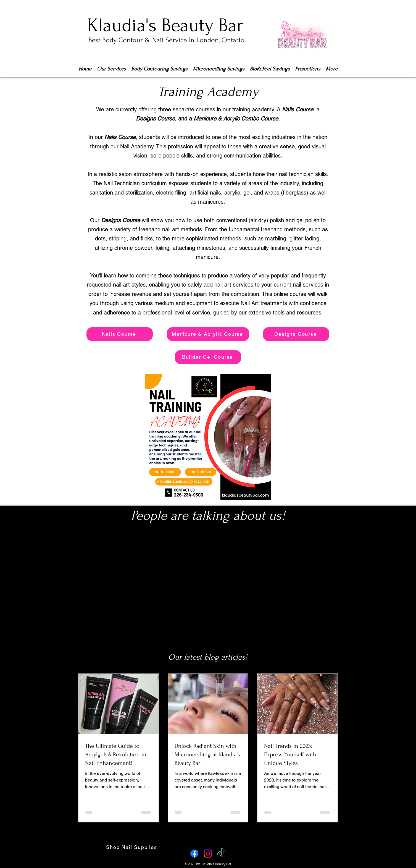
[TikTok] (221, 853)
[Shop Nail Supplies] (132, 847)
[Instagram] (208, 853)
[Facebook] (194, 853)
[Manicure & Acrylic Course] (208, 334)
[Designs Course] (296, 334)
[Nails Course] (120, 334)
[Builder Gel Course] (208, 357)
